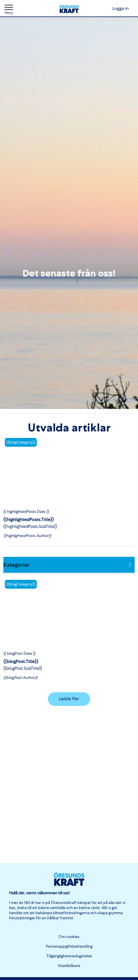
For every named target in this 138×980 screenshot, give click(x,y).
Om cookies (69, 937)
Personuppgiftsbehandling (69, 946)
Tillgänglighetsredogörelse (69, 956)
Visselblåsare (69, 966)
